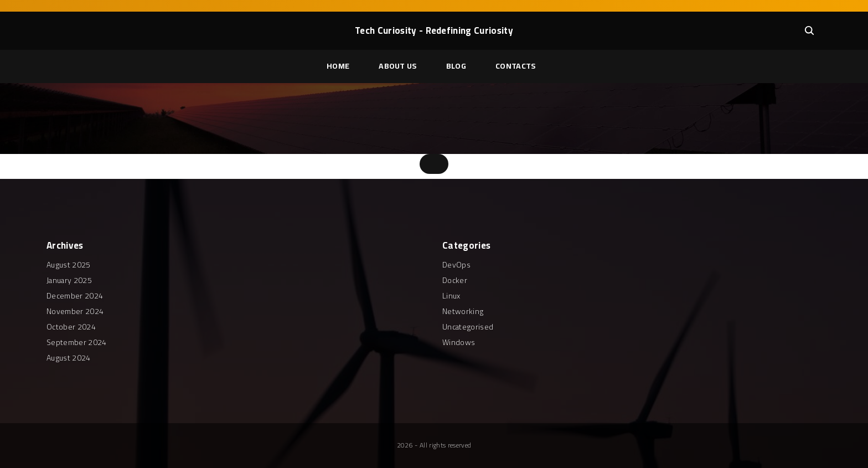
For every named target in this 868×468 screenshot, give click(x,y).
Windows (459, 342)
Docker (455, 280)
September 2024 (76, 342)
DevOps (456, 265)
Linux (451, 296)
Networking (463, 311)
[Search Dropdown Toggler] (809, 30)
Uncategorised (468, 327)
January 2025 (69, 280)
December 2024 (75, 296)
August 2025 (69, 265)
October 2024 (71, 327)
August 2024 (69, 358)
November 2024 (75, 311)
